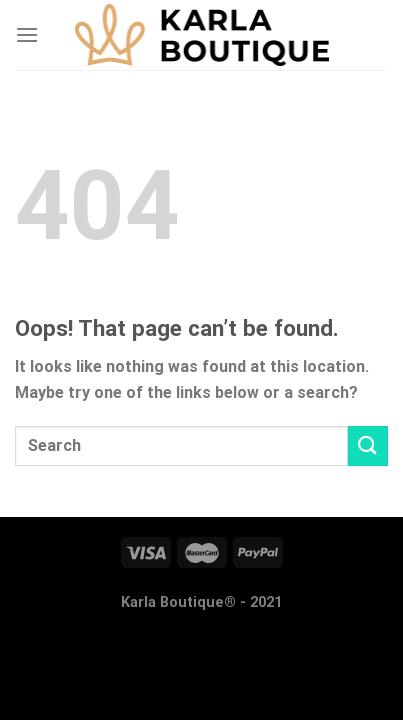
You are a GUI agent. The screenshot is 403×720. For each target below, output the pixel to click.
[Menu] (27, 34)
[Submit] (368, 445)
